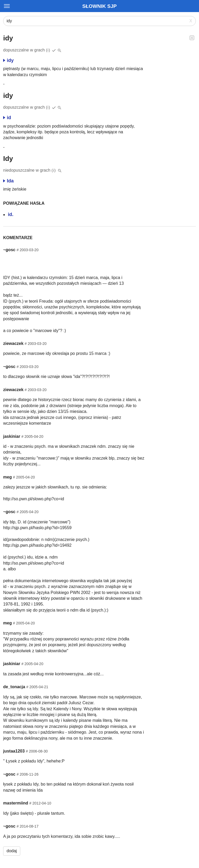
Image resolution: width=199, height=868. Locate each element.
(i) (48, 50)
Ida (8, 181)
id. (11, 214)
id (7, 118)
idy (8, 60)
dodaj (12, 851)
